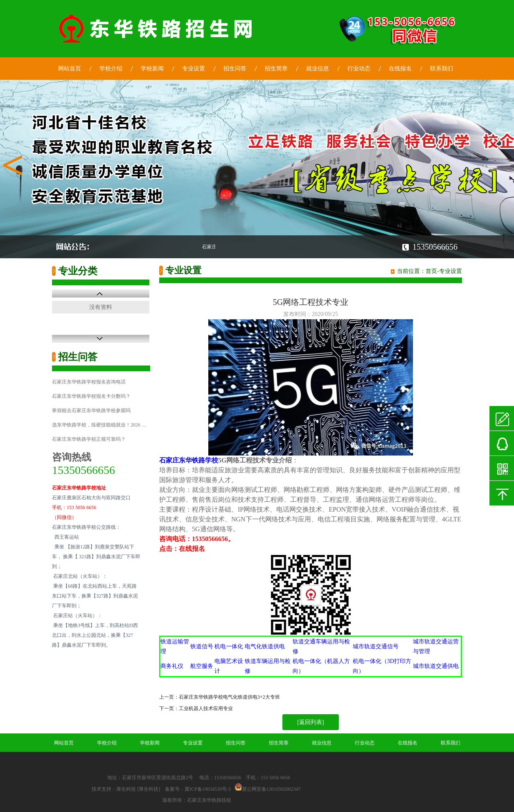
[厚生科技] (149, 789)
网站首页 (70, 69)
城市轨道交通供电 (436, 666)
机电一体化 (229, 646)
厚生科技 (126, 789)
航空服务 (202, 666)
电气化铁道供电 (265, 646)
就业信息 (318, 69)
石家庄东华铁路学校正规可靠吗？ (89, 439)
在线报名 (400, 69)
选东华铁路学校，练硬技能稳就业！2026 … (99, 425)
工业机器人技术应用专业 (206, 708)
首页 (431, 271)
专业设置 (194, 69)
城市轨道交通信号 (376, 646)
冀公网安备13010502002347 (271, 789)
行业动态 (359, 69)
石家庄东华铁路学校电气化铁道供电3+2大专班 (229, 697)
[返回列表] (310, 722)
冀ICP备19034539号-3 (208, 789)
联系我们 (442, 69)
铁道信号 (202, 646)
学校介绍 (111, 69)
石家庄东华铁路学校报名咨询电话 (89, 382)
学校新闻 (152, 69)
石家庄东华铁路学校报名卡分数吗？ (91, 396)
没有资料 (101, 307)
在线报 (189, 549)
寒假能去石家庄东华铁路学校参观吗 (91, 411)
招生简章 (276, 69)
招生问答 (235, 69)
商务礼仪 (172, 666)
